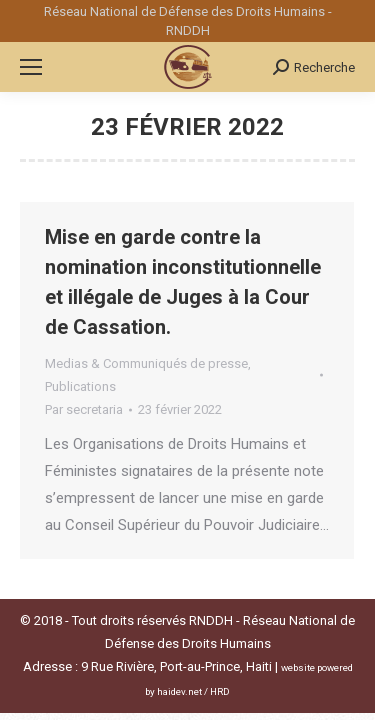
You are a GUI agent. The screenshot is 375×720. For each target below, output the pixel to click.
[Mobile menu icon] (31, 67)
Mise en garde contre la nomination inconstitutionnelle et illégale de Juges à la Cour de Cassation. (183, 282)
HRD (220, 691)
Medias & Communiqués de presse (146, 363)
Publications (80, 386)
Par (84, 409)
